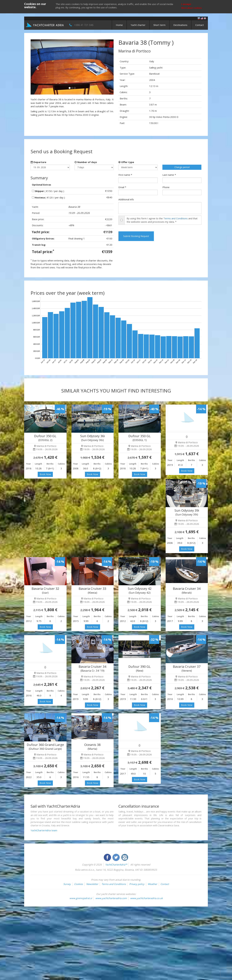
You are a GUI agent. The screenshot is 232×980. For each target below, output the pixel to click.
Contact (200, 25)
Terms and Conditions (176, 218)
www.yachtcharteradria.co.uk (146, 898)
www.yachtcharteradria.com (111, 898)
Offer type (126, 162)
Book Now (45, 474)
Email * (122, 187)
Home (119, 25)
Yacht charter (138, 25)
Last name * (169, 175)
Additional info (126, 199)
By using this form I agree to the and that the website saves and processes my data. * (162, 220)
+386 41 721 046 (84, 25)
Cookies (78, 884)
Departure (38, 162)
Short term (159, 25)
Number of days (86, 162)
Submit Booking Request (136, 236)
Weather (152, 884)
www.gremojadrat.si (81, 898)
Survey (67, 884)
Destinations (180, 25)
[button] (37, 67)
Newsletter (92, 884)
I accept (186, 4)
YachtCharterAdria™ (116, 865)
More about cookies (191, 8)
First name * (125, 175)
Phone (166, 187)
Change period (182, 167)
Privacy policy (137, 884)
